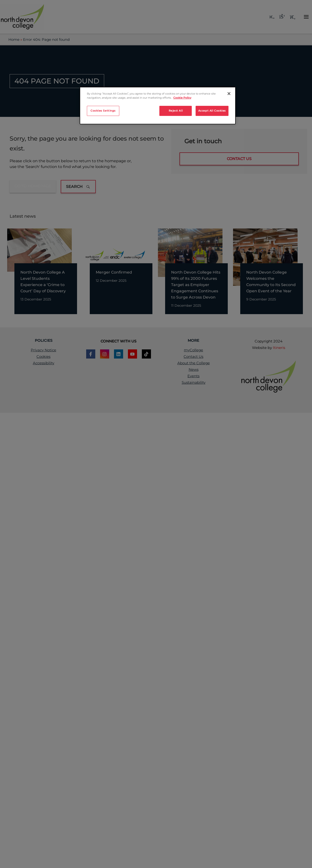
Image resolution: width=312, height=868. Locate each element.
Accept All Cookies (212, 111)
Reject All (176, 111)
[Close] (229, 94)
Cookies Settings (103, 111)
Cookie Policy (182, 98)
